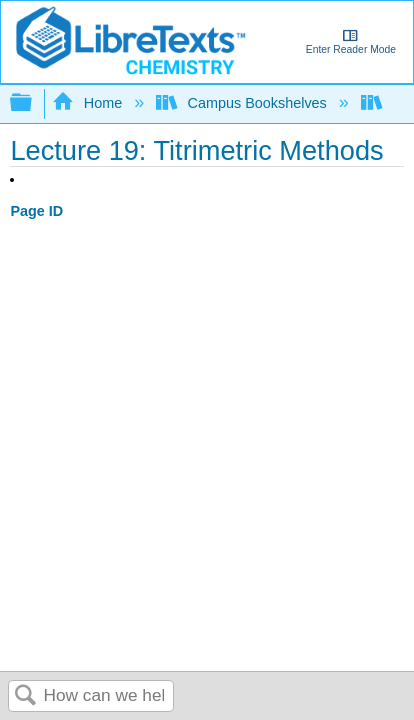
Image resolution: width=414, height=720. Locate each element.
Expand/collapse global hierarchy (34, 103)
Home (89, 103)
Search (26, 696)
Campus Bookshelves (243, 103)
